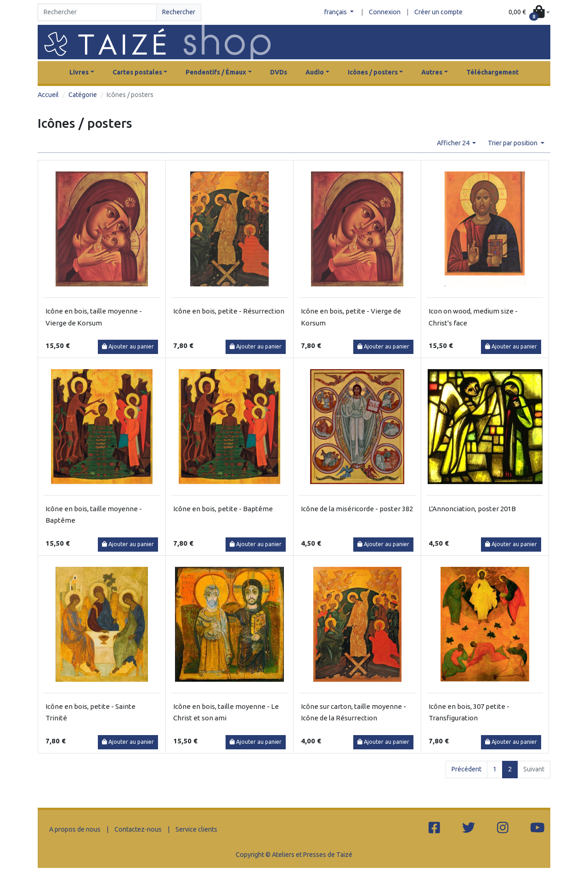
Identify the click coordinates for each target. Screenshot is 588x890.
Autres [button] (432, 72)
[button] (529, 13)
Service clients (196, 829)
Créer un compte (438, 12)
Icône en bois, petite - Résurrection (229, 311)
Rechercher (179, 12)
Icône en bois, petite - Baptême (223, 509)
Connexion (385, 12)
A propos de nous (75, 829)
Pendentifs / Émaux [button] (216, 72)
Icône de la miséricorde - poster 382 (357, 509)
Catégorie (83, 95)
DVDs (279, 72)
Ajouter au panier (128, 346)
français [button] (336, 12)
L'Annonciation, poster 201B (472, 509)
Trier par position (513, 143)
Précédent (466, 769)
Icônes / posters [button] (373, 72)
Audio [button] (315, 72)
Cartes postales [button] (137, 72)
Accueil (48, 95)
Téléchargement (492, 72)
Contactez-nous (138, 829)
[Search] (97, 12)
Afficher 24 (454, 143)
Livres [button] (79, 72)
